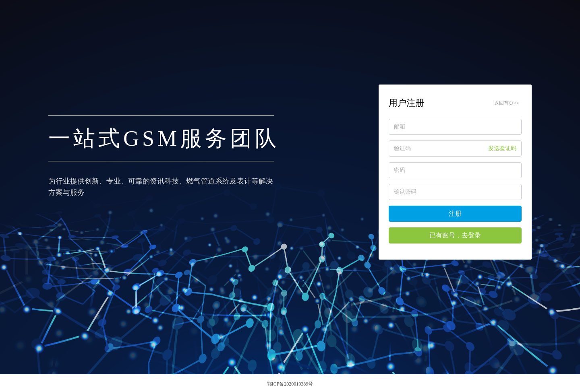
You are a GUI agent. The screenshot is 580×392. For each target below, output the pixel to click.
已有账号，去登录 (455, 235)
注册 (455, 214)
